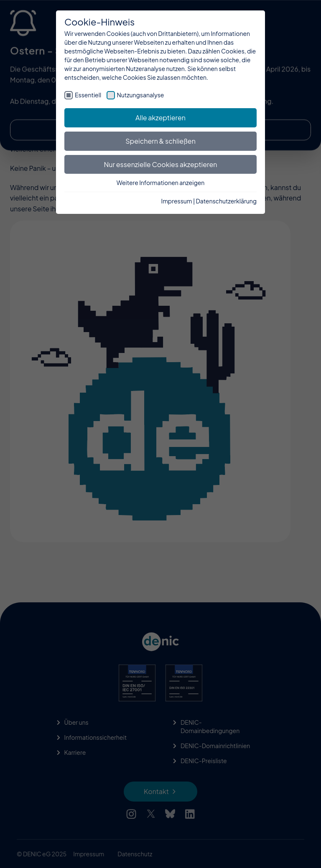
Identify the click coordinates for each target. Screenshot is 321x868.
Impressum (177, 201)
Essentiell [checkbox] (88, 95)
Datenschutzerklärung (226, 201)
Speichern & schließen (160, 141)
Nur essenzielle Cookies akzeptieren (161, 164)
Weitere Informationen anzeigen (161, 183)
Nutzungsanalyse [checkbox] (141, 95)
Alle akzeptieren (160, 118)
